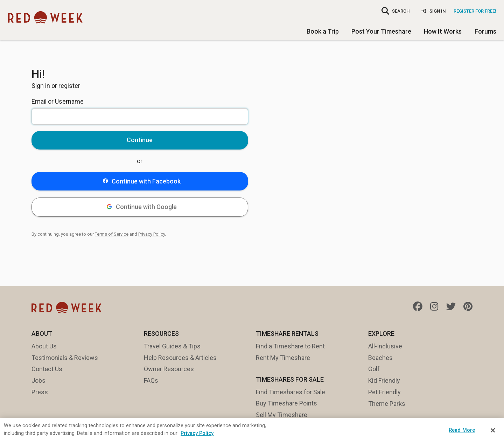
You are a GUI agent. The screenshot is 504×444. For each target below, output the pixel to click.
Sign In (433, 11)
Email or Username (58, 101)
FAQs (151, 380)
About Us (44, 346)
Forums (485, 31)
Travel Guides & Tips (172, 346)
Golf (374, 369)
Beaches (380, 358)
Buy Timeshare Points (286, 403)
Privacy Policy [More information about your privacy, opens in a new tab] (197, 433)
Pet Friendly (384, 392)
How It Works (443, 31)
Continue (140, 140)
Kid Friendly (384, 380)
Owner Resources (169, 369)
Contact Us (47, 369)
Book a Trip (323, 31)
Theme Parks (387, 404)
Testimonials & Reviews (65, 358)
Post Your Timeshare (381, 31)
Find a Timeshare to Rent (290, 346)
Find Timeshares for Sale (290, 392)
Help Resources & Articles (180, 358)
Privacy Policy (152, 234)
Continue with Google (142, 207)
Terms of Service (112, 234)
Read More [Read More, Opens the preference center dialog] (462, 430)
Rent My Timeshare (283, 358)
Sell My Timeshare (282, 415)
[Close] (493, 430)
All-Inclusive (385, 346)
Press (40, 392)
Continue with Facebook (142, 181)
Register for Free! (475, 11)
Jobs (38, 380)
